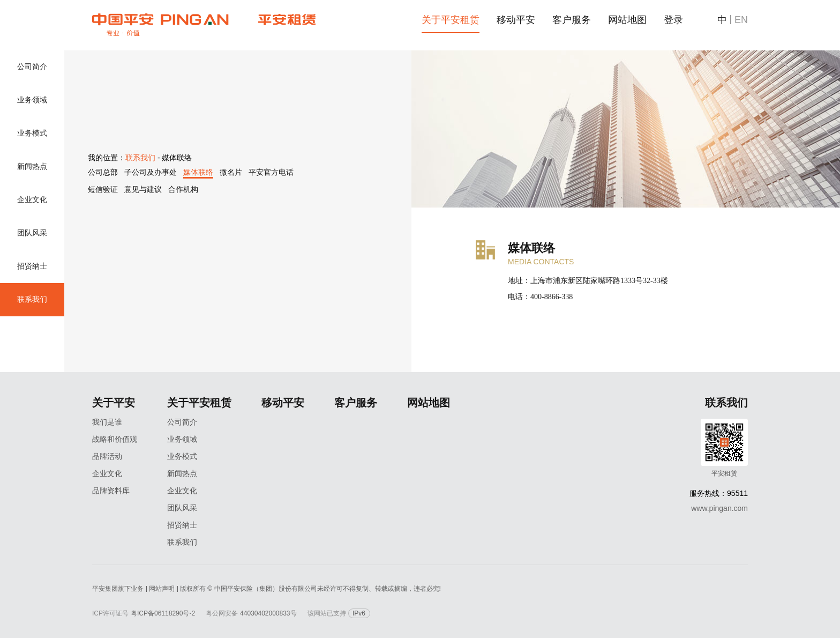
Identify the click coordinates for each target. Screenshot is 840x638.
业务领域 (32, 100)
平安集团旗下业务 (118, 589)
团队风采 (32, 233)
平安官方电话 (271, 172)
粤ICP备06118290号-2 (163, 613)
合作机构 (183, 189)
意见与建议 (143, 189)
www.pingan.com (719, 508)
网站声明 (162, 589)
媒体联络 (198, 172)
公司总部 (103, 172)
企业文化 (32, 200)
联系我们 (32, 299)
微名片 (231, 172)
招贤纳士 (32, 266)
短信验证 (103, 189)
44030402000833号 (268, 613)
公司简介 (32, 67)
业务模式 (32, 133)
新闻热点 (32, 166)
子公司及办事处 (151, 172)
